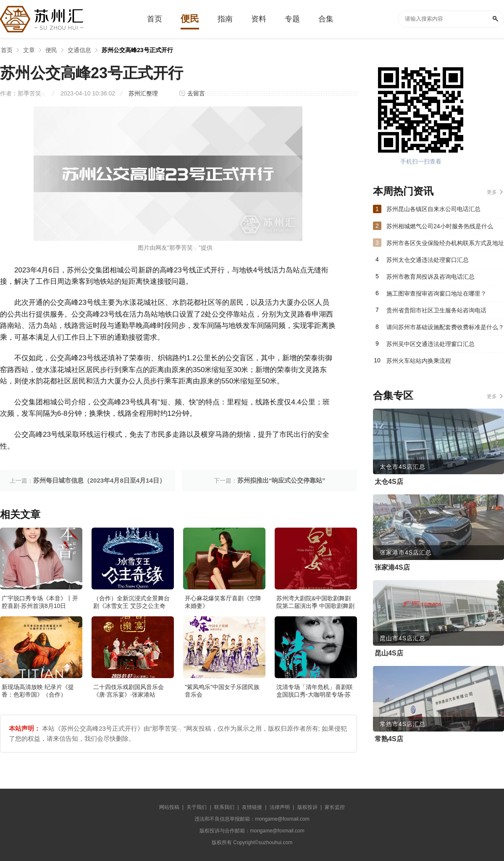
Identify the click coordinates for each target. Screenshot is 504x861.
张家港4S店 (392, 567)
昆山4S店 (389, 653)
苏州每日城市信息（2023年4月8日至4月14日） (99, 480)
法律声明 (280, 807)
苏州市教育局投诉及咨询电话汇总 (430, 277)
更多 (492, 192)
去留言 (196, 93)
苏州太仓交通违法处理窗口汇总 (428, 260)
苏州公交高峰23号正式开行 (137, 50)
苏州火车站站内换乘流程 (419, 361)
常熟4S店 (389, 739)
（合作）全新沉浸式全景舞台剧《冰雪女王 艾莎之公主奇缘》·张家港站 (131, 606)
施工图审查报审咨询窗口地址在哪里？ (436, 293)
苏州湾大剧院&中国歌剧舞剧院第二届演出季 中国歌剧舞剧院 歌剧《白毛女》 (315, 606)
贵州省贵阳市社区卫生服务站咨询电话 (436, 310)
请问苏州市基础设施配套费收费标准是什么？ (445, 327)
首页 (7, 50)
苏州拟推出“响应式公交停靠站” (281, 480)
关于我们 (197, 807)
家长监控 (335, 807)
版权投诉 (307, 807)
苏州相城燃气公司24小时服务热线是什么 (440, 226)
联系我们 (224, 807)
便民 (51, 50)
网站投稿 (169, 807)
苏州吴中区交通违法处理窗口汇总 (430, 344)
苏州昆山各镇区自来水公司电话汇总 (433, 209)
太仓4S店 (389, 482)
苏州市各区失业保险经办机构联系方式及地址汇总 (445, 246)
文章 (29, 50)
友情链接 (252, 807)
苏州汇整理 (143, 93)
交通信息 (79, 50)
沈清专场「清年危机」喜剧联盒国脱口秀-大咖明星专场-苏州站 (315, 695)
